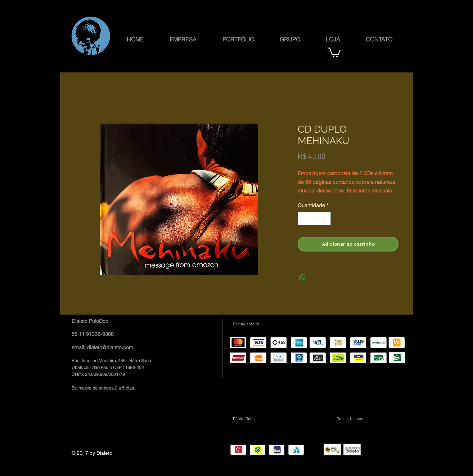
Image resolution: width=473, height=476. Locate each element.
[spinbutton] (314, 219)
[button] (290, 39)
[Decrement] (303, 219)
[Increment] (325, 219)
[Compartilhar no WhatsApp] (302, 277)
